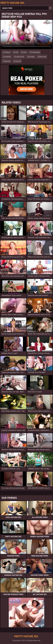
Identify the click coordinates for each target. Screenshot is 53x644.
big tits (18, 61)
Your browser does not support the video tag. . (26, 34)
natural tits (20, 57)
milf (17, 52)
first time (43, 57)
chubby (32, 57)
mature (8, 52)
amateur (8, 57)
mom (25, 52)
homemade (36, 52)
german (8, 61)
